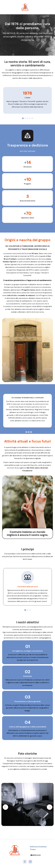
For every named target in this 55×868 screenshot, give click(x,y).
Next (50, 807)
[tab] (23, 118)
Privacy (33, 849)
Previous (5, 807)
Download (42, 847)
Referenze (34, 847)
